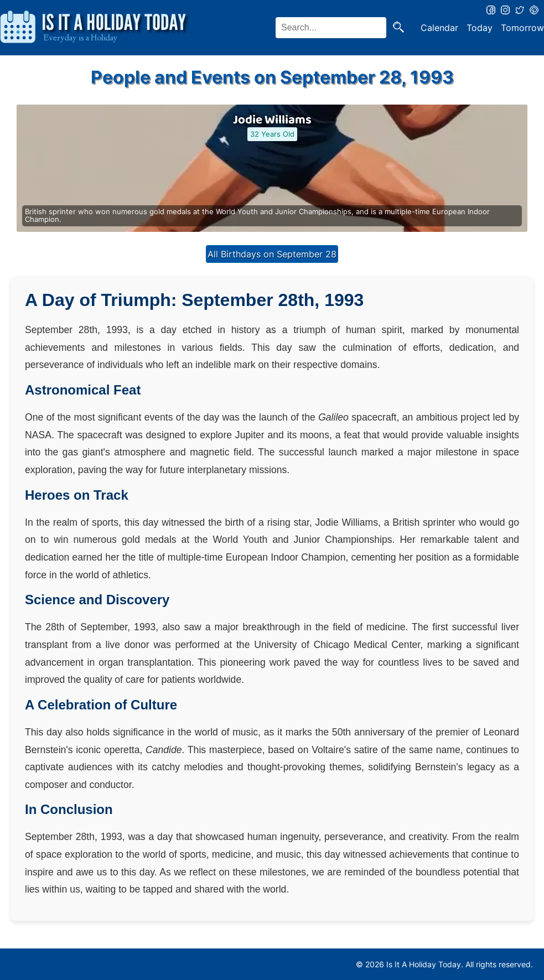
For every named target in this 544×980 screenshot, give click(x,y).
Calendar (439, 28)
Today (480, 28)
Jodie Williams (272, 120)
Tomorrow (522, 28)
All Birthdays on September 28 (272, 254)
